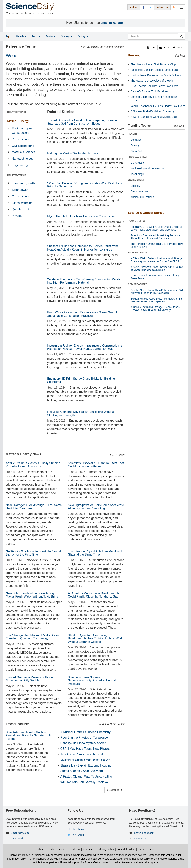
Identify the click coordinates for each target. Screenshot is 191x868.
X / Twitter (78, 835)
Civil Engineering (23, 146)
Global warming (22, 203)
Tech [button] (36, 36)
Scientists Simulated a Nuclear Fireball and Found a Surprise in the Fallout (29, 736)
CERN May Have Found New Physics (85, 749)
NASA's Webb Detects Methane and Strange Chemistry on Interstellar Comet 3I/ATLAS (156, 260)
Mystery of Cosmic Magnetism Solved (85, 760)
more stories (114, 790)
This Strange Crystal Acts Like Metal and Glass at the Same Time (95, 553)
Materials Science (24, 152)
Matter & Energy (18, 121)
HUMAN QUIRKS (137, 221)
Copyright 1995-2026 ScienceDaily (30, 855)
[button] (151, 48)
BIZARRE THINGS (137, 253)
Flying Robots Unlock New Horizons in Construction (81, 216)
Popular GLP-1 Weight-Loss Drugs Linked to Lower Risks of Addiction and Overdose (156, 228)
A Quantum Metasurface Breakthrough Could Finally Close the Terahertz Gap (93, 595)
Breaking (134, 55)
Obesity (135, 145)
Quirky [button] (83, 36)
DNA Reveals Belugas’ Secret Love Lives (154, 86)
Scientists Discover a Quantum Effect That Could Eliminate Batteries (96, 465)
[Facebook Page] (143, 7)
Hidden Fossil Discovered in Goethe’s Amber (156, 75)
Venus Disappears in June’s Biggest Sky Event (158, 106)
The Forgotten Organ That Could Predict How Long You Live (157, 245)
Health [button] (21, 36)
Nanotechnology (23, 159)
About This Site (46, 850)
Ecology (135, 186)
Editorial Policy (126, 850)
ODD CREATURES (137, 284)
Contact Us (141, 839)
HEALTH (132, 134)
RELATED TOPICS (17, 112)
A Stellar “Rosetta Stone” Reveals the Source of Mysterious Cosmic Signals (157, 268)
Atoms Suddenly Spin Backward (82, 771)
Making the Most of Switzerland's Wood (73, 153)
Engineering (20, 165)
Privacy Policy (106, 850)
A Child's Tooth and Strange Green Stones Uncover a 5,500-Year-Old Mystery (155, 308)
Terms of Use (146, 850)
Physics (17, 216)
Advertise (89, 850)
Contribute (74, 850)
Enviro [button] (51, 36)
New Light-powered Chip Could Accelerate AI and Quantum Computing (96, 507)
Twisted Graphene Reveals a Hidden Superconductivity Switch (30, 679)
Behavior (136, 140)
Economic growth (23, 183)
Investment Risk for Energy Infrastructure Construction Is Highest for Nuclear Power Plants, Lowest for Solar (85, 347)
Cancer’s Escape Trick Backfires (149, 91)
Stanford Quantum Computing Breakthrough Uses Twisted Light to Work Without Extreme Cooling (95, 639)
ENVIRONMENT (136, 180)
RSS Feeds (18, 839)
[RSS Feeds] (174, 7)
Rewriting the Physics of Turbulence (84, 738)
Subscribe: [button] (162, 7)
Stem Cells (137, 151)
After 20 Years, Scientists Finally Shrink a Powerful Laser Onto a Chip (33, 465)
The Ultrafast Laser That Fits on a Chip (153, 64)
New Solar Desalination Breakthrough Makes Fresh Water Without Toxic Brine (32, 595)
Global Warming (140, 191)
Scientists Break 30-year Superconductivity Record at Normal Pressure (92, 681)
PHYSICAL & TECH (138, 157)
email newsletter (112, 23)
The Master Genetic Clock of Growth (152, 81)
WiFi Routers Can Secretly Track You (85, 782)
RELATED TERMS (17, 175)
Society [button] (67, 36)
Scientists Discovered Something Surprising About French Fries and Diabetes (156, 237)
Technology (137, 174)
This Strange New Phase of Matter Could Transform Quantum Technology (33, 637)
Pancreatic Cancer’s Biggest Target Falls (154, 70)
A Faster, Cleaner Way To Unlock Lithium (87, 776)
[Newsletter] (181, 7)
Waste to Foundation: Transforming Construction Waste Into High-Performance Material (84, 281)
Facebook (78, 829)
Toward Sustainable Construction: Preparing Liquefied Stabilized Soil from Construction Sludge (83, 122)
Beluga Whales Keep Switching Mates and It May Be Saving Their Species (156, 300)
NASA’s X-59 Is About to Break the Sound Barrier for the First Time (33, 553)
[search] (182, 36)
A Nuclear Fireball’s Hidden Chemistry (86, 732)
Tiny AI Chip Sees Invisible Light (82, 754)
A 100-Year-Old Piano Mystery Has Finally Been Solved (155, 277)
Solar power (20, 190)
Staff (61, 850)
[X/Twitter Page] (151, 7)
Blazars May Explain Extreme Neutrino (86, 765)
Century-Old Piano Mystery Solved (83, 743)
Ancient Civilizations (142, 197)
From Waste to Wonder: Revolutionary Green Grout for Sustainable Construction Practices (83, 314)
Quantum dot (20, 209)
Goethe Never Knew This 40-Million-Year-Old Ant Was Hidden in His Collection (157, 291)
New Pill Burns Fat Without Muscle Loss (154, 117)
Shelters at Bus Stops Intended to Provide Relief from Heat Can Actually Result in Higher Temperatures (83, 248)
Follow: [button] (134, 7)
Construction (20, 139)
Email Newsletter (21, 833)
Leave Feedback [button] (144, 833)
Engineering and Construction (23, 131)
